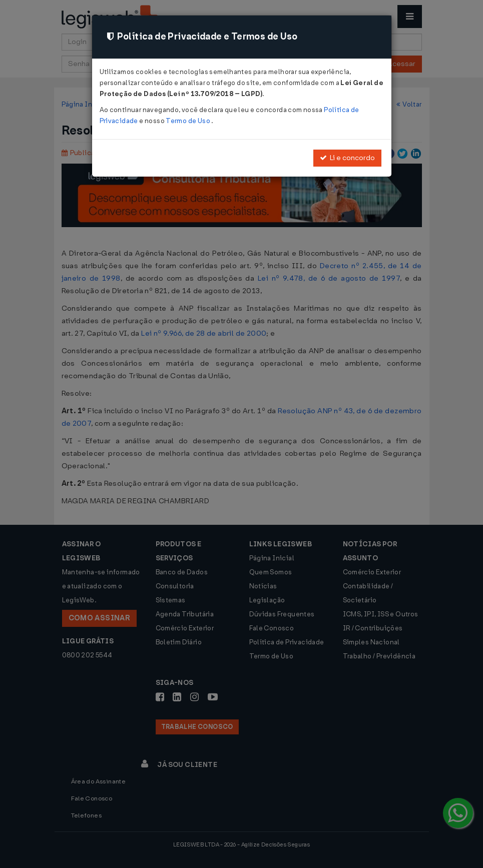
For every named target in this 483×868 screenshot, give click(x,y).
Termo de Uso (188, 121)
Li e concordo (347, 158)
